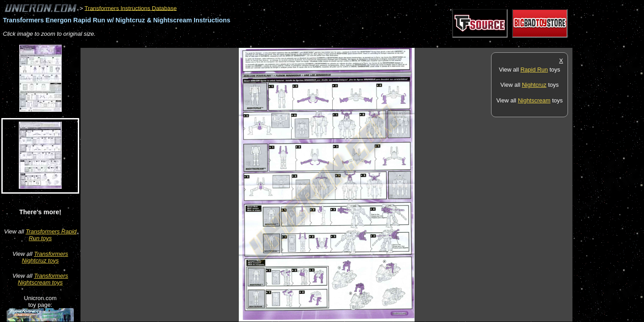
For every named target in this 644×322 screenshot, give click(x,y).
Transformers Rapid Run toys (51, 235)
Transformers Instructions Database (131, 8)
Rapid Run (534, 70)
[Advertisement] (243, 43)
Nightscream (534, 100)
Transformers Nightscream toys (43, 279)
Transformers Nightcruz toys (45, 257)
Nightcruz (534, 85)
